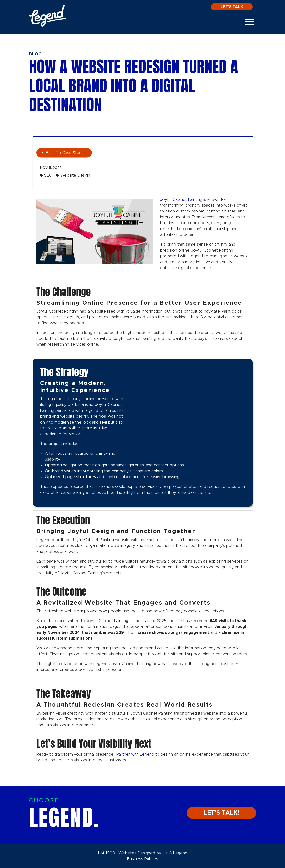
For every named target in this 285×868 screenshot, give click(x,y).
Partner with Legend (135, 754)
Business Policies (142, 859)
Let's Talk (232, 7)
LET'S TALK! (221, 813)
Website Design (73, 175)
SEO (46, 175)
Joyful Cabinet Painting (181, 200)
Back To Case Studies (64, 153)
